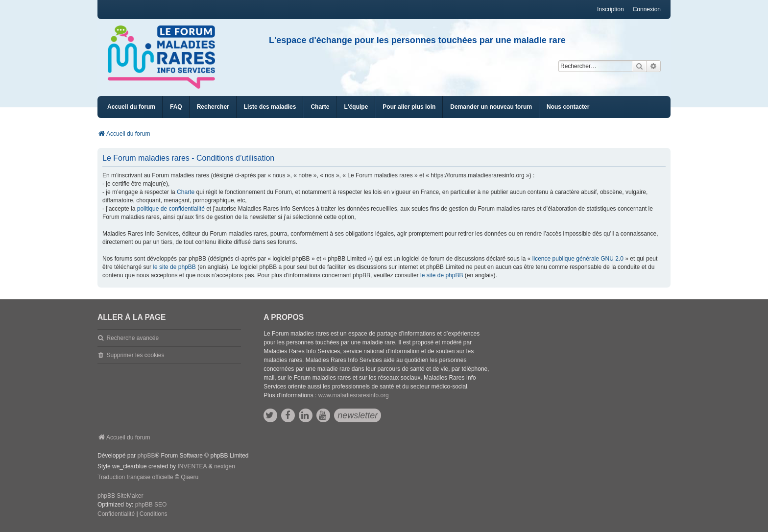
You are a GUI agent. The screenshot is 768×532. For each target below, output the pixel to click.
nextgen (225, 466)
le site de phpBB (174, 267)
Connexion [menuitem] (647, 9)
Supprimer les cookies (135, 355)
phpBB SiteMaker (120, 496)
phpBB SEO (151, 505)
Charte (186, 192)
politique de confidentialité (171, 209)
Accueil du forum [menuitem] (131, 107)
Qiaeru (190, 477)
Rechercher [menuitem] (213, 107)
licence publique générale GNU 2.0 (578, 259)
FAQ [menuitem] (176, 107)
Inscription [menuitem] (611, 9)
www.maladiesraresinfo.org (354, 395)
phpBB (146, 456)
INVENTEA (192, 466)
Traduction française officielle (135, 477)
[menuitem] (270, 107)
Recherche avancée (132, 338)
